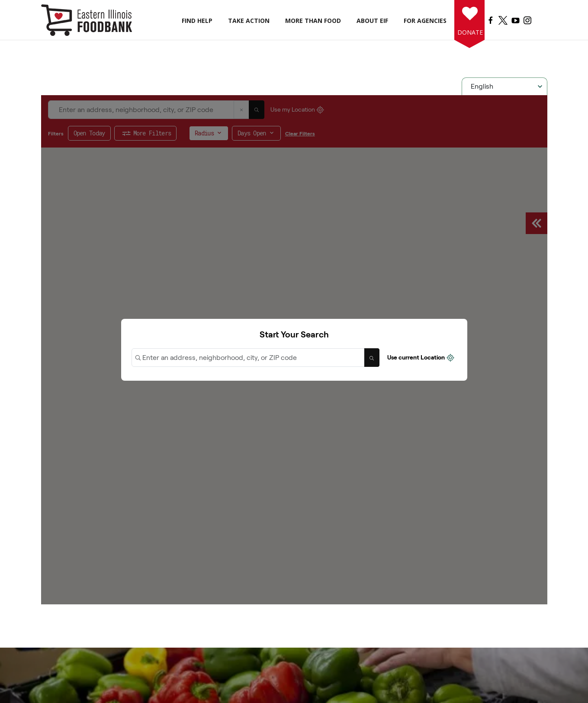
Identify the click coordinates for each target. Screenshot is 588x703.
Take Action (249, 21)
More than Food (313, 21)
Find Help (197, 21)
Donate (469, 32)
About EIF (372, 21)
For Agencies (425, 21)
